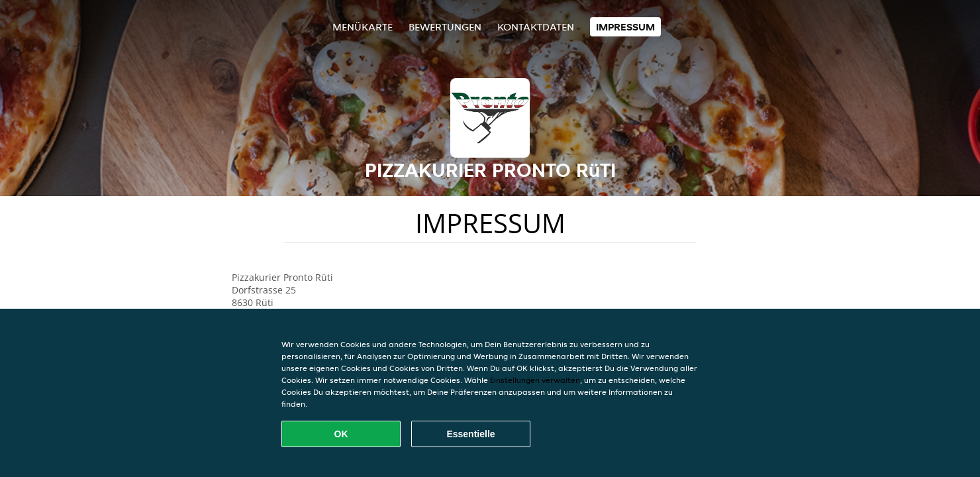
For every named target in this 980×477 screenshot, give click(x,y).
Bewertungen (445, 27)
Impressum (625, 27)
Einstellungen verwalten (535, 380)
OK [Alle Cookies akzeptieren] (341, 434)
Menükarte (363, 27)
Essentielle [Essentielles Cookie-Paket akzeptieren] (470, 434)
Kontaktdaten (536, 27)
